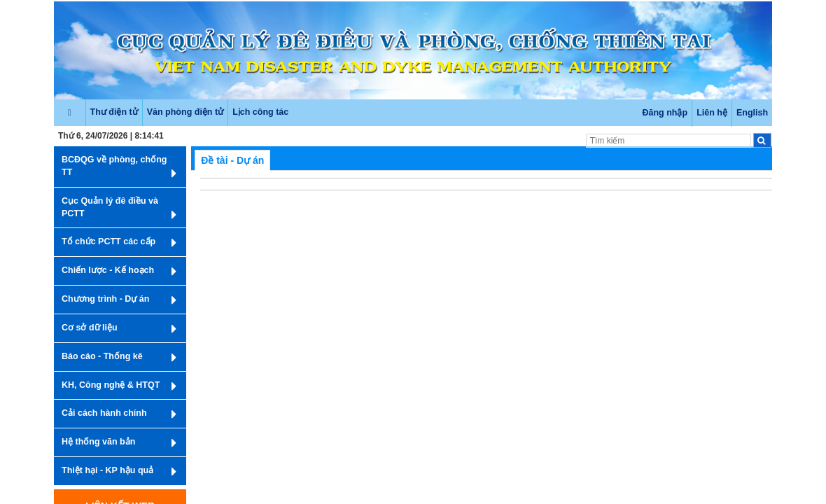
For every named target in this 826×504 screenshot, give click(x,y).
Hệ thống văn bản (119, 443)
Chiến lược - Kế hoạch (119, 272)
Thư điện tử (114, 112)
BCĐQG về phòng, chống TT (119, 168)
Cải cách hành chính (119, 414)
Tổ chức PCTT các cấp (119, 243)
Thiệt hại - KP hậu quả (119, 472)
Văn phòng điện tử (185, 112)
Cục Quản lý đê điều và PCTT (119, 209)
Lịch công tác (260, 112)
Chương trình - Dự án (119, 300)
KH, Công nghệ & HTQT (119, 386)
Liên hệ (712, 113)
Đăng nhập (665, 113)
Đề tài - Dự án (232, 160)
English (752, 113)
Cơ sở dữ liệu (119, 329)
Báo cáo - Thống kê (119, 358)
